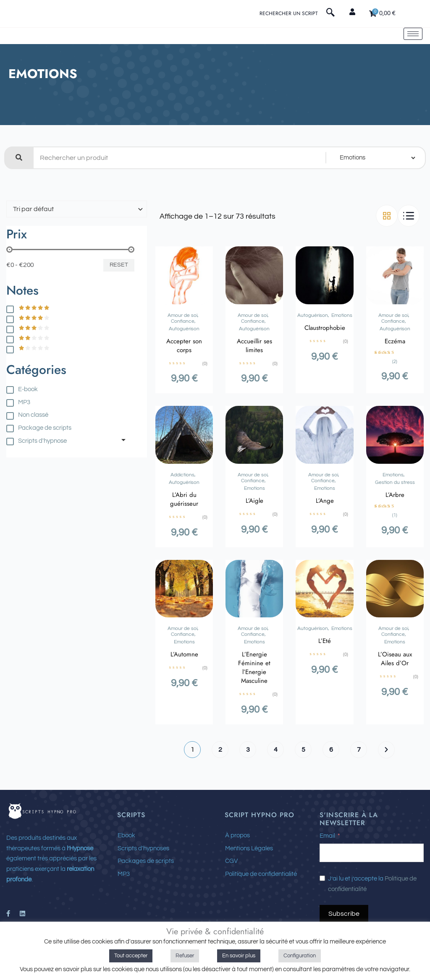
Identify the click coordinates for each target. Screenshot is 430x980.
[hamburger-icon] (413, 48)
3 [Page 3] (248, 778)
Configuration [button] (300, 956)
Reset (119, 293)
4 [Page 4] (276, 778)
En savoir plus (239, 956)
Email (327, 864)
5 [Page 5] (303, 778)
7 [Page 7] (359, 778)
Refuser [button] (185, 956)
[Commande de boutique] (77, 237)
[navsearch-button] (330, 14)
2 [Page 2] (220, 778)
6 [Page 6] (331, 778)
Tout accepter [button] (131, 956)
